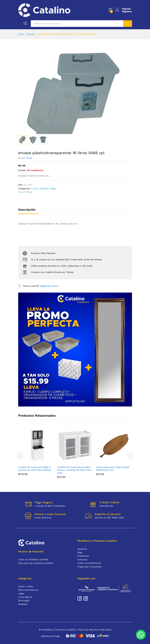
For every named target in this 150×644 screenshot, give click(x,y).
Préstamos (83, 556)
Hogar (53, 188)
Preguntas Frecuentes (89, 567)
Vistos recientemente (89, 563)
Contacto (82, 560)
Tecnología (24, 600)
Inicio (21, 34)
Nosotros (82, 549)
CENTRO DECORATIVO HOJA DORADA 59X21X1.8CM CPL (113, 469)
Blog (80, 552)
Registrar (127, 11)
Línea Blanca (25, 597)
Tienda (30, 34)
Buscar (128, 24)
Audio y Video (26, 586)
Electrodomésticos (28, 590)
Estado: (22, 170)
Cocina (35, 188)
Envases (44, 188)
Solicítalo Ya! (106, 506)
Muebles (23, 604)
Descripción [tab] (27, 210)
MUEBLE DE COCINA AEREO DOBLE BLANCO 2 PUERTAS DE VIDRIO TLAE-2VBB (75, 470)
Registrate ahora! (49, 286)
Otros (29, 158)
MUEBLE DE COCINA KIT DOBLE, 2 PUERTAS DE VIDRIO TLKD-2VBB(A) (34, 469)
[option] (36, 454)
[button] (141, 635)
